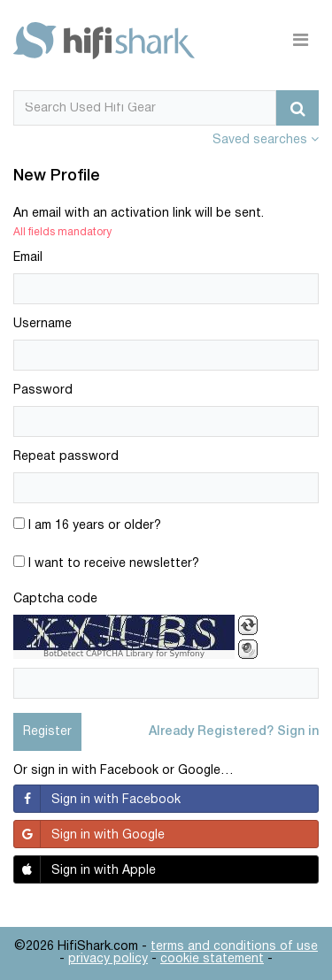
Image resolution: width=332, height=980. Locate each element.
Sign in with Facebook (97, 799)
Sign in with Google (89, 834)
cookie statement (212, 959)
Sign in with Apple (85, 869)
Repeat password (66, 457)
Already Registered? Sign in (234, 732)
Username (42, 324)
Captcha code (55, 599)
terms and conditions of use (234, 947)
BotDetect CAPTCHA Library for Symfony (124, 654)
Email (28, 258)
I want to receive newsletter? (106, 563)
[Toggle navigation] (301, 41)
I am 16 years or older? (87, 524)
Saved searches (266, 140)
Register (47, 732)
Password (43, 390)
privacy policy (108, 959)
